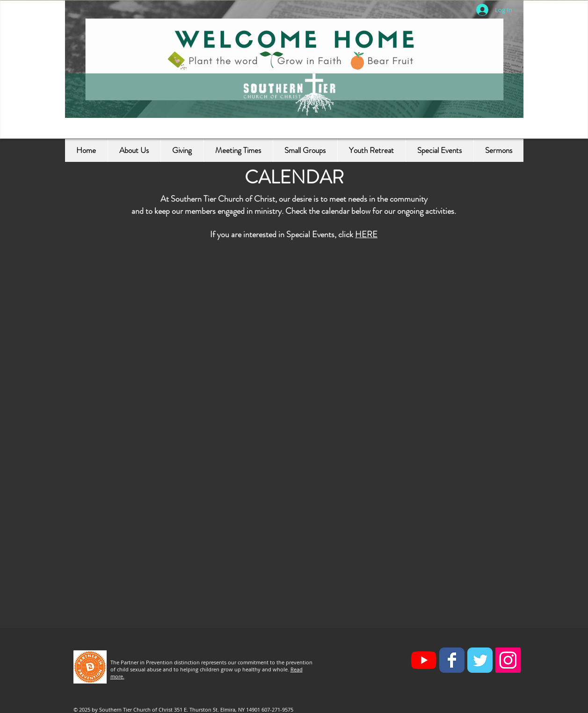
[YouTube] (424, 660)
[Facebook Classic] (452, 660)
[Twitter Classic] (480, 660)
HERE (366, 234)
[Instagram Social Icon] (508, 660)
